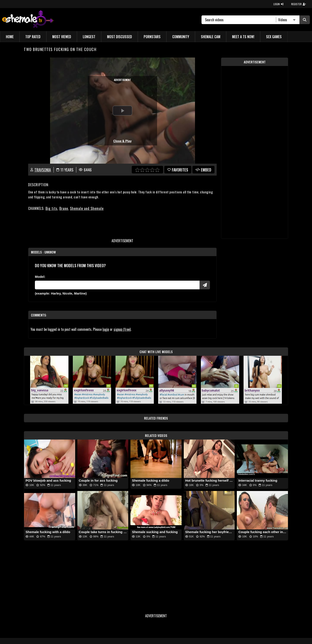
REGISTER (299, 4)
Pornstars (152, 37)
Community (181, 37)
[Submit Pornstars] (205, 285)
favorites (178, 170)
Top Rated (33, 37)
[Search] (241, 20)
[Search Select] (286, 20)
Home (10, 37)
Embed (203, 170)
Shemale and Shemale (87, 208)
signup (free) (122, 329)
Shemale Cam (211, 37)
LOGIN (278, 4)
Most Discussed (119, 37)
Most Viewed (62, 37)
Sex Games (274, 37)
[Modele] (117, 285)
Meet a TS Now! (243, 37)
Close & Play (123, 141)
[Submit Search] (305, 20)
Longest (89, 37)
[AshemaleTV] (28, 20)
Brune (64, 208)
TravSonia (43, 170)
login (106, 329)
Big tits (51, 208)
